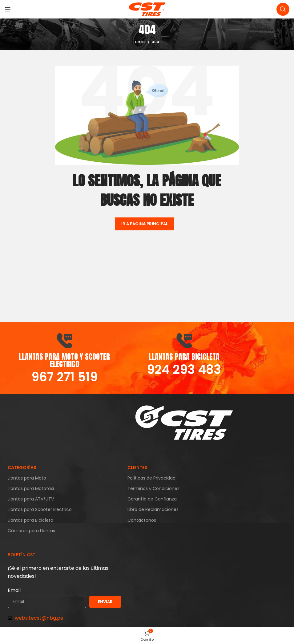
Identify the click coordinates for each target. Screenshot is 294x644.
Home (140, 42)
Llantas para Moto (27, 478)
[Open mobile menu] (8, 9)
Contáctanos (142, 520)
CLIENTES (137, 468)
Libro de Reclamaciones (153, 509)
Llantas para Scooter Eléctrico (40, 509)
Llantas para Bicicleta (30, 520)
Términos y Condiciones (153, 488)
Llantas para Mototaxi (31, 488)
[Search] (283, 9)
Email (14, 590)
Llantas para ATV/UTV (31, 499)
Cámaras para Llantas (31, 531)
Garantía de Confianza (152, 499)
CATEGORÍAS (22, 468)
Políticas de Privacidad (151, 478)
